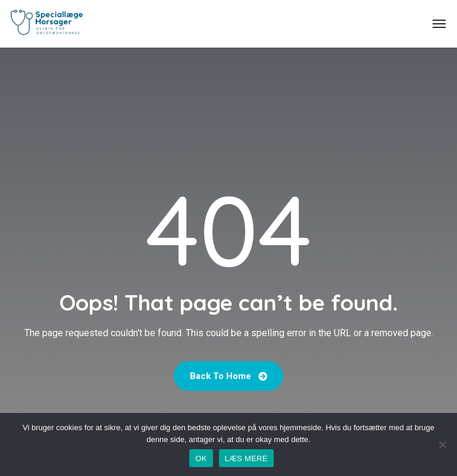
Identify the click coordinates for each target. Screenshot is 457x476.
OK (201, 458)
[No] (442, 444)
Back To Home (228, 376)
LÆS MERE (246, 458)
